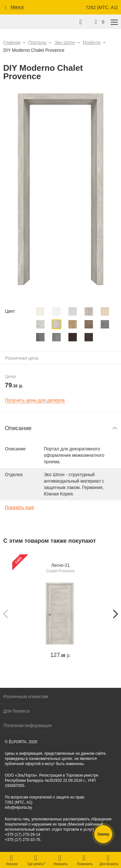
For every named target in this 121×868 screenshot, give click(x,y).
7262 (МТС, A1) (102, 7)
